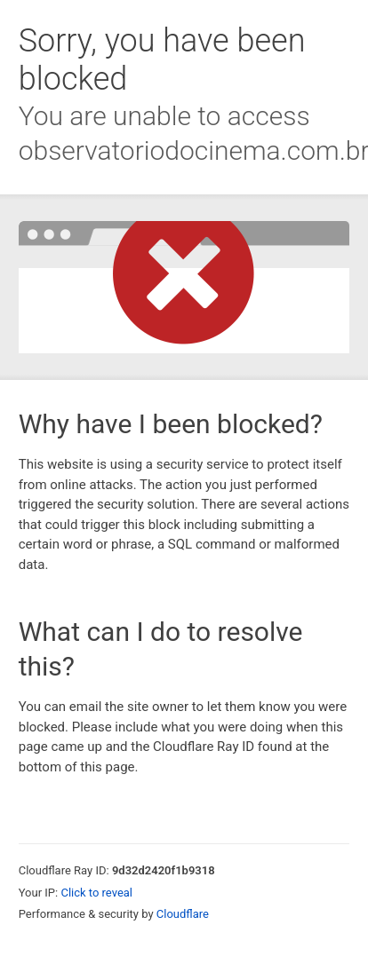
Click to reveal (96, 893)
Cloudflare (183, 914)
